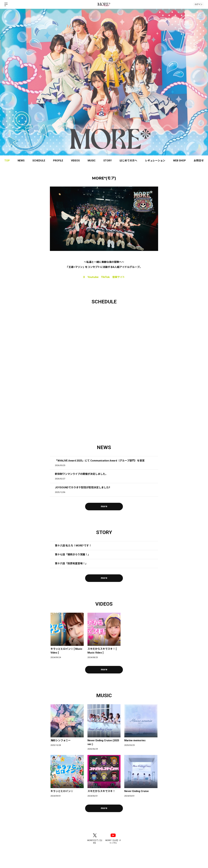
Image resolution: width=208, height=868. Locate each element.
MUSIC (92, 161)
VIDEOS (75, 161)
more (104, 506)
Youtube (93, 277)
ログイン (199, 4)
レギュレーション (155, 161)
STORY (108, 161)
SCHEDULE (39, 161)
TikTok (105, 277)
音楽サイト (118, 277)
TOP (7, 161)
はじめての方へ (128, 161)
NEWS (21, 161)
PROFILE (58, 161)
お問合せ (199, 161)
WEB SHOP (179, 161)
